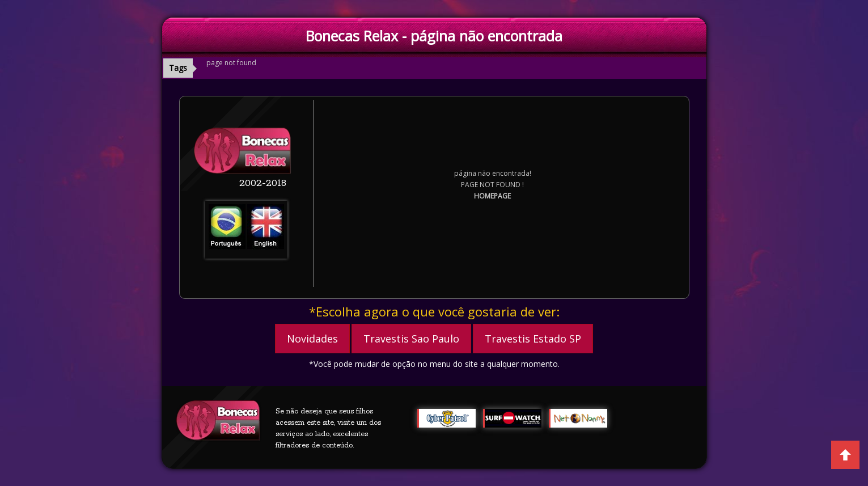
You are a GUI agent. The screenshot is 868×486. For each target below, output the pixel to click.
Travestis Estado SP (533, 339)
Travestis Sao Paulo (411, 339)
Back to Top (845, 455)
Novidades (312, 339)
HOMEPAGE (492, 196)
